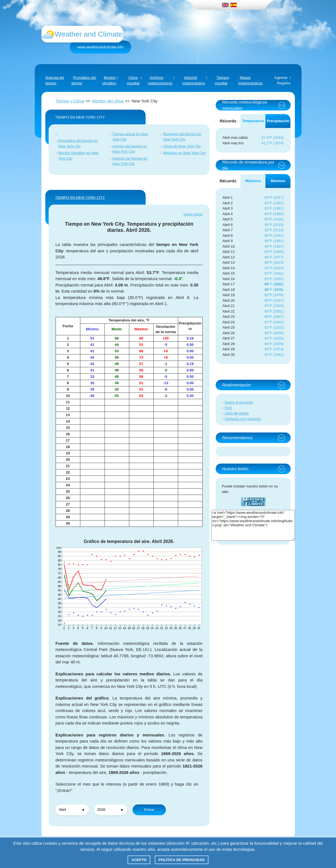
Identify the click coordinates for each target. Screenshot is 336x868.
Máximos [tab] (253, 181)
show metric (193, 214)
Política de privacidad (182, 860)
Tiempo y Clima (70, 101)
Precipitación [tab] (278, 121)
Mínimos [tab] (278, 181)
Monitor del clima (108, 101)
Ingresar (281, 78)
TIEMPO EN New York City (80, 197)
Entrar (149, 810)
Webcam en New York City (185, 153)
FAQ (228, 408)
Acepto (139, 860)
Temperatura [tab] (253, 121)
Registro (284, 83)
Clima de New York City (182, 146)
